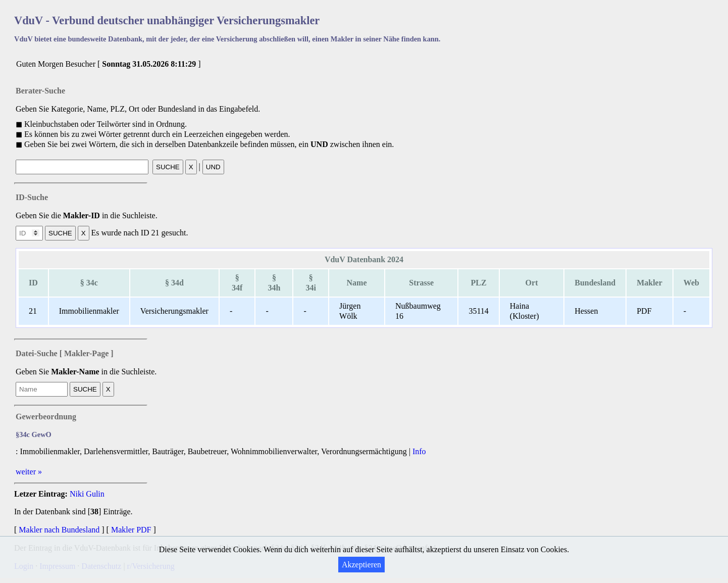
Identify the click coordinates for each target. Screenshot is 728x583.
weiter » (29, 472)
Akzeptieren (361, 565)
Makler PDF (131, 530)
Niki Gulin (87, 494)
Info (419, 451)
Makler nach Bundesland (59, 530)
